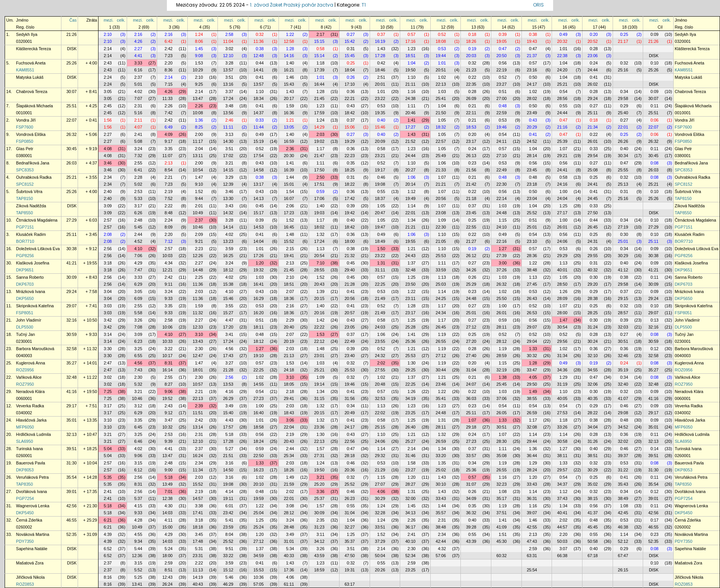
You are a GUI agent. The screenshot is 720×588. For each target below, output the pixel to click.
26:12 (471, 256)
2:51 (381, 77)
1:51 (503, 534)
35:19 (623, 370)
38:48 (532, 270)
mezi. (108, 20)
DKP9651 (25, 270)
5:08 (138, 141)
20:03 (471, 56)
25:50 (502, 298)
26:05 (502, 413)
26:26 (623, 141)
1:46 (290, 77)
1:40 (290, 63)
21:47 (319, 156)
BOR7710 (25, 241)
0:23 (472, 163)
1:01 (563, 49)
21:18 (471, 198)
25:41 (441, 98)
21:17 (623, 41)
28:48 (289, 527)
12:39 (228, 184)
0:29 (624, 106)
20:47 (380, 213)
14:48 (198, 270)
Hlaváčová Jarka (31, 420)
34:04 (593, 427)
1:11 (412, 106)
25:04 (259, 513)
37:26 (502, 270)
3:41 (229, 334)
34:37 (562, 484)
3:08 (290, 506)
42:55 (532, 527)
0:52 (442, 34)
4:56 (229, 349)
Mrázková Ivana (31, 291)
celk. (121, 20)
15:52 (289, 241)
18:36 (289, 298)
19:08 (380, 184)
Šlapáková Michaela (35, 106)
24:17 (532, 84)
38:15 (593, 498)
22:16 (502, 241)
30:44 (441, 370)
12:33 (198, 327)
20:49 (350, 413)
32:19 (502, 370)
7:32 (138, 156)
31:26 (593, 441)
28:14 (532, 156)
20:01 (380, 84)
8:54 (169, 170)
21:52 (410, 141)
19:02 (319, 141)
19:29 (350, 141)
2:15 (290, 249)
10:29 (198, 70)
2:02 (381, 363)
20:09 (380, 141)
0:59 (320, 191)
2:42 (169, 49)
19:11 (228, 498)
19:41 (289, 256)
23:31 (198, 556)
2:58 (229, 34)
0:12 (655, 349)
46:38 (623, 527)
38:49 (623, 498)
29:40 (350, 270)
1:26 (563, 291)
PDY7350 (25, 541)
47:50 (350, 556)
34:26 (471, 270)
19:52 (167, 398)
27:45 (532, 284)
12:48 (259, 56)
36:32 (471, 513)
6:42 (169, 41)
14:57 (198, 498)
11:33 (167, 98)
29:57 (562, 470)
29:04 (532, 341)
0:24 (594, 63)
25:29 (471, 284)
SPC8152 (25, 184)
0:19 (472, 49)
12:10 (228, 56)
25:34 (289, 456)
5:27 (229, 449)
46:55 (72, 520)
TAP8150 (25, 198)
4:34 (169, 263)
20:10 (259, 484)
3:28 (229, 63)
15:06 (350, 127)
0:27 (351, 34)
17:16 (410, 41)
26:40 (410, 427)
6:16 (138, 70)
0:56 (503, 63)
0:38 (533, 34)
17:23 (289, 213)
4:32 (442, 549)
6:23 (138, 341)
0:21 (472, 106)
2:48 (138, 220)
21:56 (471, 170)
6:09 (138, 298)
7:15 (169, 84)
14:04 (259, 241)
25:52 (532, 213)
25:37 (319, 498)
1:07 (563, 149)
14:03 (167, 513)
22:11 (471, 113)
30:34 (623, 156)
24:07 (471, 384)
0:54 (563, 92)
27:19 (623, 227)
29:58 (623, 98)
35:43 (623, 484)
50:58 (593, 541)
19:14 (319, 384)
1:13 (320, 249)
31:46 (410, 456)
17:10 (350, 84)
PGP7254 (25, 498)
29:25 (410, 370)
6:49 (169, 127)
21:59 (289, 484)
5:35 (108, 477)
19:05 (502, 41)
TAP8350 (25, 484)
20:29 (532, 127)
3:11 (320, 534)
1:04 (412, 63)
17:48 (198, 541)
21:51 (228, 456)
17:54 (259, 156)
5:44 (138, 549)
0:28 (594, 49)
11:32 (198, 313)
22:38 (562, 56)
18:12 (228, 270)
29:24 (593, 98)
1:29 (563, 377)
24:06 (562, 241)
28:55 (319, 270)
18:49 (380, 241)
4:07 (138, 127)
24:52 (532, 141)
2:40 (108, 191)
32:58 (72, 349)
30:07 (72, 92)
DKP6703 (25, 284)
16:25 (228, 256)
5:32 (138, 384)
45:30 (502, 541)
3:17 (138, 206)
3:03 (108, 306)
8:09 (169, 227)
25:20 (319, 484)
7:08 (138, 327)
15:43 (289, 84)
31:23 (319, 527)
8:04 (229, 534)
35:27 (72, 363)
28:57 (623, 313)
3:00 (503, 263)
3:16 (229, 463)
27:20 (471, 341)
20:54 (319, 256)
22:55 (471, 227)
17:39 (319, 70)
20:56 (441, 198)
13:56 (228, 113)
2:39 (199, 406)
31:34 (562, 356)
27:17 (562, 213)
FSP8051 (25, 313)
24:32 (380, 356)
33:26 (562, 427)
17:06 (319, 198)
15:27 (228, 313)
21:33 (441, 170)
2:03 (320, 134)
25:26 (72, 63)
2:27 (138, 49)
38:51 (593, 456)
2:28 (138, 177)
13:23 (228, 241)
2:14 (108, 49)
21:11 (410, 84)
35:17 (502, 498)
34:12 (319, 541)
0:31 (351, 49)
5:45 (138, 227)
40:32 (593, 270)
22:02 (380, 413)
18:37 (380, 198)
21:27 (471, 241)
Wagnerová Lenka (33, 506)
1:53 (199, 63)
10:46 (198, 227)
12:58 (289, 41)
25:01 (532, 227)
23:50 (410, 284)
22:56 (350, 441)
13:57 (228, 70)
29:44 (532, 441)
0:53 (442, 49)
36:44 (532, 456)
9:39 (169, 441)
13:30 (228, 198)
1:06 (442, 163)
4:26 (138, 41)
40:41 (562, 513)
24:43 (410, 256)
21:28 (350, 284)
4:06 (381, 491)
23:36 (319, 427)
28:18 (350, 456)
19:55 (410, 241)
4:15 (138, 506)
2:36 (290, 149)
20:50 (502, 56)
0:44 (260, 63)
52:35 (72, 534)
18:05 (289, 384)
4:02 (138, 92)
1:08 (503, 491)
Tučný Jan (26, 334)
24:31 (593, 241)
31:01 (289, 541)
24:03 (380, 327)
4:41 (138, 56)
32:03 (623, 327)
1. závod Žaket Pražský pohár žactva (292, 5)
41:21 (72, 263)
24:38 (410, 98)
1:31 (381, 263)
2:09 (199, 234)
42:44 (441, 541)
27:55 (380, 370)
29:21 (562, 156)
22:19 (502, 70)
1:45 (199, 49)
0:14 (655, 449)
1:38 (503, 377)
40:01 (562, 270)
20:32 (562, 41)
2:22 (169, 206)
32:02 (623, 441)
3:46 (108, 163)
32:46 (623, 356)
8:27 (169, 384)
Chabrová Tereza (32, 92)
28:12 (502, 341)
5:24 (169, 549)
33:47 (532, 370)
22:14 (502, 198)
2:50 (320, 177)
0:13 (655, 320)
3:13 (229, 134)
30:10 (441, 484)
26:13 (471, 156)
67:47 (623, 556)
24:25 (441, 298)
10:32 (167, 427)
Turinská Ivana (30, 449)
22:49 (502, 170)
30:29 (623, 256)
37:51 (502, 513)
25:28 (410, 327)
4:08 (108, 149)
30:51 (623, 341)
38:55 (532, 398)
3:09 (108, 206)
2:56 (108, 249)
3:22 (169, 349)
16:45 (289, 227)
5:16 (138, 113)
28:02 (532, 98)
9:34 (138, 541)
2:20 (169, 63)
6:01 (229, 506)
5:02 (138, 184)
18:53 (471, 127)
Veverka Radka (30, 406)
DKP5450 (25, 513)
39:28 (471, 527)
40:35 (593, 398)
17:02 (228, 156)
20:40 (289, 327)
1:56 (108, 120)
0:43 (351, 106)
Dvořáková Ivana (32, 491)
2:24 (108, 77)
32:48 (410, 270)
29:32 (380, 456)
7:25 (108, 391)
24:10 (502, 227)
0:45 (260, 206)
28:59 (502, 356)
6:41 (138, 170)
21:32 (350, 256)
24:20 (562, 70)
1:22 (290, 34)
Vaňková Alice (29, 377)
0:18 (472, 34)
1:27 (503, 249)
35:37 (350, 541)
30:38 (72, 249)
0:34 (624, 92)
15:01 (289, 184)
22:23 (350, 156)
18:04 (350, 70)
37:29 (380, 541)
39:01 (72, 491)
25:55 (623, 170)
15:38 (228, 284)
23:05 (350, 327)
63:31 (532, 556)
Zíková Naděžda (31, 206)
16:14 (167, 370)
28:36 (532, 256)
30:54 (562, 327)
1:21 (290, 120)
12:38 (167, 498)
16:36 (289, 113)
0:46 (381, 177)
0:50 (533, 77)
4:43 (229, 420)
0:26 (351, 77)
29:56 (562, 341)
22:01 (623, 127)
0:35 (351, 163)
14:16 (289, 56)
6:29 (138, 284)
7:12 (169, 241)
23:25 (410, 413)
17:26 (259, 256)
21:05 (441, 241)
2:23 (199, 249)
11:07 (167, 156)
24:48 (502, 213)
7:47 (138, 270)
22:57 (441, 141)
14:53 (259, 227)
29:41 (289, 398)
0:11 (655, 106)
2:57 (108, 220)
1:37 (412, 263)
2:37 (138, 77)
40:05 (562, 398)
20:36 (350, 470)
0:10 (655, 63)
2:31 (138, 106)
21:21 (441, 184)
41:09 (502, 527)
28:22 (593, 413)
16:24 (198, 456)
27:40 (471, 356)
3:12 (138, 406)
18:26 (471, 41)
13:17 (259, 184)
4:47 (229, 320)
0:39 (503, 34)
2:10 (108, 34)
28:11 (502, 327)
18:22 (350, 184)
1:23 (412, 49)
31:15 (319, 398)
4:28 (138, 520)
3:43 (229, 206)
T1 (364, 5)
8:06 (199, 41)
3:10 (199, 334)
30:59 (72, 334)
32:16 (72, 320)
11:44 (259, 127)
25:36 (410, 341)
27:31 (319, 456)
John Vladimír (29, 320)
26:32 (72, 134)
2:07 (290, 291)
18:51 (410, 56)
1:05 (442, 120)
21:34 (593, 127)
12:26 (198, 256)
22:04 (289, 427)
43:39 (471, 541)
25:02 (441, 470)
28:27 (410, 484)
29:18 (471, 427)
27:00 (502, 98)
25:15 (380, 427)
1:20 (260, 263)
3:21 (229, 163)
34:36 (562, 370)
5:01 (138, 84)
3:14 (108, 334)
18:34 (259, 98)
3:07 (563, 549)
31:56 (350, 398)
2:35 (320, 520)
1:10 (412, 77)
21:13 (289, 356)
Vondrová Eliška (31, 134)
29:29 (562, 256)
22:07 (72, 120)
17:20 (228, 327)
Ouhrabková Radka (34, 177)
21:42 (471, 184)
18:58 (259, 427)
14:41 (259, 70)
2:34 (108, 177)
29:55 (593, 256)
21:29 (380, 470)
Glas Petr (25, 149)
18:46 (380, 70)
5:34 (290, 549)
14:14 (228, 227)
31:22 (623, 470)
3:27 (229, 363)
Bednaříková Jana (33, 163)
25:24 (259, 527)
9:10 (199, 184)
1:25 (563, 206)
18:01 (198, 370)
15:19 (259, 141)
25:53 (441, 256)
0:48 (503, 106)
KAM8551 (25, 70)
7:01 (169, 491)
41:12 (623, 270)
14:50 (228, 470)
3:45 (199, 534)
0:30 (624, 234)
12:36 (137, 556)
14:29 (319, 127)
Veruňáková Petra (33, 477)
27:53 (562, 413)
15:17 (259, 213)
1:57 (320, 449)
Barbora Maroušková (35, 349)
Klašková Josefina (33, 263)
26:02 (593, 84)
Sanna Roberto (30, 277)
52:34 (410, 556)
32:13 (72, 434)
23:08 (441, 213)
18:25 (350, 170)
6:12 (138, 470)
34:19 (410, 398)
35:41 (441, 398)
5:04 (108, 449)
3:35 (169, 149)
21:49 (380, 298)
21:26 (72, 34)
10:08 (198, 113)
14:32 (228, 213)
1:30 (412, 363)
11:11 (228, 127)
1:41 (412, 120)
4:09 (169, 134)
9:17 (169, 141)
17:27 (410, 127)
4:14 (229, 491)
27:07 (380, 484)
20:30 (289, 156)
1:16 (412, 92)
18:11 (259, 327)
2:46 (229, 120)
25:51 (72, 106)
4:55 (138, 534)
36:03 (471, 398)
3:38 (199, 506)
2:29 (290, 320)
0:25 (624, 34)
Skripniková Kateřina (35, 306)
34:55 (593, 370)
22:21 (350, 98)
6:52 (108, 549)
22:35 (471, 84)
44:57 (562, 527)
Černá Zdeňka (29, 520)
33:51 (380, 527)
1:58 (412, 463)
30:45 (72, 149)
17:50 (319, 170)
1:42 (320, 320)
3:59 (229, 249)
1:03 (442, 92)
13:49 (167, 484)
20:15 (319, 298)
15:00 (167, 527)
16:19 (380, 41)
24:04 (562, 198)
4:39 (108, 534)
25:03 (441, 284)
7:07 (138, 98)
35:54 (72, 477)
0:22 (472, 77)
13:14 (198, 427)
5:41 (229, 520)
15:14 (319, 56)
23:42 (228, 513)
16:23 (259, 470)
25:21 (562, 84)
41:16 (72, 391)
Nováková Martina (33, 534)
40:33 (289, 556)
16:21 (289, 70)
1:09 (442, 220)
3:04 (108, 291)
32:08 (532, 427)
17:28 (380, 56)
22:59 (502, 113)
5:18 (229, 434)
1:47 (199, 177)
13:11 (198, 156)
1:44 (290, 177)
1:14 (412, 206)
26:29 (228, 398)
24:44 (593, 70)
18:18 (198, 527)
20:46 (410, 113)
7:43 (138, 370)
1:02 (442, 77)
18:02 (319, 227)
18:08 (441, 41)
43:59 (319, 556)
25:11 (593, 113)
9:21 (199, 241)
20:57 (350, 313)
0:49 (563, 34)
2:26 (169, 106)
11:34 (198, 470)
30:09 (72, 277)
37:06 (502, 398)
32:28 (380, 513)
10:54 (198, 170)
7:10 (320, 263)
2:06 (290, 206)
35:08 (502, 456)
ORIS (538, 5)
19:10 (259, 356)
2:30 (199, 349)
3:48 (229, 106)
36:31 (532, 498)
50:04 (380, 556)
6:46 (138, 441)
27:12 (471, 327)
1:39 (320, 291)
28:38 (593, 298)
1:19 (442, 334)
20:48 (380, 384)
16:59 (289, 141)
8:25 (199, 127)
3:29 (229, 177)
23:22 (380, 98)
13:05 (289, 127)
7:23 (169, 56)
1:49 (533, 391)
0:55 (563, 106)
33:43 (532, 484)
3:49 (229, 406)
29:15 (623, 298)
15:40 (228, 413)
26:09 (471, 98)
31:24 (593, 327)
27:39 (502, 256)
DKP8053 (25, 470)
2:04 (199, 149)
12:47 (198, 356)
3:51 (229, 77)
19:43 (532, 41)
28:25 (593, 313)
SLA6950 (25, 441)
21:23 (471, 70)
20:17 (289, 98)
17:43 (228, 356)
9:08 (199, 56)
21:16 (562, 127)
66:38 (562, 556)
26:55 (441, 341)
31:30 (72, 463)
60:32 (502, 556)
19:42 (350, 213)
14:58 (259, 170)
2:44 (138, 234)
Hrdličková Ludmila (34, 434)
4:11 (169, 520)
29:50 (532, 384)
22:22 (319, 327)
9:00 (169, 470)
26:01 (593, 141)
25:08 (593, 170)
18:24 (259, 441)
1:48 (290, 234)
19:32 (259, 270)
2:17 (320, 34)
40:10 (410, 541)
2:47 (108, 363)
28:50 (562, 284)
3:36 (320, 491)
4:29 (138, 263)
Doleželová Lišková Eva (38, 249)
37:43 (562, 498)
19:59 (259, 498)
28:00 (562, 313)
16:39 (289, 170)
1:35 (442, 463)
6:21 (108, 520)
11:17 (198, 141)
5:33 (138, 198)
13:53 (228, 384)
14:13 (259, 198)
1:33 (533, 349)
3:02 (229, 49)
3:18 (108, 263)
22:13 (441, 84)
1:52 (199, 191)
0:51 (503, 92)
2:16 (138, 34)
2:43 (108, 63)
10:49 (198, 213)
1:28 (290, 49)
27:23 (259, 398)
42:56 (72, 506)
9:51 (229, 549)
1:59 (290, 106)
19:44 (441, 56)
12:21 (167, 270)
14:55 (259, 384)
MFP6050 (25, 427)
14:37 (259, 113)
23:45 (532, 170)
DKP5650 (25, 298)
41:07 (623, 398)
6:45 (138, 427)
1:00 (563, 191)
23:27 (502, 84)
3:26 (138, 320)
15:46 (380, 127)
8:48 (169, 213)
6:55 (138, 356)
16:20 (259, 313)
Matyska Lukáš (30, 77)
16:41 (259, 284)
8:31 (169, 363)
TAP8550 (25, 213)
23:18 (532, 184)
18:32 (441, 127)
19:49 (410, 198)
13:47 (198, 98)
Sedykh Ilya (27, 34)
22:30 (502, 184)
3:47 (169, 420)
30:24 (593, 341)
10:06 (167, 327)
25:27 (410, 441)
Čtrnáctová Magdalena (37, 220)
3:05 (108, 92)
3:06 (290, 420)
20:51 (441, 70)
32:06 (593, 384)
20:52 (593, 41)
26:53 (532, 313)
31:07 (471, 484)
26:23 (350, 498)
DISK (72, 49)
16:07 (289, 198)
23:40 (350, 356)
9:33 (169, 298)
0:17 (655, 520)
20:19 (289, 341)
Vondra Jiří (26, 120)
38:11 (562, 456)
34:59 (259, 556)
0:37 (381, 34)
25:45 (502, 384)
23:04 (532, 198)
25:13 (623, 184)
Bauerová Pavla (31, 463)
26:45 (593, 227)
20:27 (410, 170)
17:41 (198, 513)
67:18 (593, 556)
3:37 (229, 92)
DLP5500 (25, 327)
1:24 (199, 34)
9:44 (199, 198)
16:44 (319, 84)
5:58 (138, 313)
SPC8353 (25, 170)
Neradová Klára (31, 391)
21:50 (441, 113)
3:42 (108, 320)
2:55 (138, 163)
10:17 (167, 356)
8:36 (169, 70)
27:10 (502, 156)
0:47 (503, 49)
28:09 (562, 298)
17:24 (228, 98)
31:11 (380, 270)
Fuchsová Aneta (31, 63)
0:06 (655, 120)
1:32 (320, 234)
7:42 (169, 113)
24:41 (562, 170)
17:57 (228, 427)
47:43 (532, 541)
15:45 (350, 56)
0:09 (655, 34)
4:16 (229, 391)
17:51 (319, 184)
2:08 (108, 234)
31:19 (562, 384)
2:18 (290, 391)
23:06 (593, 56)
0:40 (381, 120)
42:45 (623, 513)
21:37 (532, 56)
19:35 (380, 113)
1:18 (320, 63)
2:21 (169, 177)
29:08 (623, 413)
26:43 (532, 298)
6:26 (138, 213)
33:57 (471, 456)
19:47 (380, 227)
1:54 (290, 191)
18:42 (350, 113)
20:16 (319, 313)
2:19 (169, 191)
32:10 (593, 356)
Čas (73, 20)
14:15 (228, 170)
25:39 (562, 141)
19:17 (380, 170)
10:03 (167, 256)
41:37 (593, 513)
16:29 (259, 298)
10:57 (198, 384)
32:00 (410, 498)
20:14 (410, 184)
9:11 (169, 284)
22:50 (259, 456)
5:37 (138, 498)
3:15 (138, 463)
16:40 (259, 413)
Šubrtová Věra (29, 191)
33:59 (441, 270)
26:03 (72, 163)
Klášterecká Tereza (34, 49)
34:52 (623, 427)
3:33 (138, 63)
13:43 (198, 341)
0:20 (594, 34)
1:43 (381, 49)
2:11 (138, 120)
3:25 (138, 349)
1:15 (503, 220)
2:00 (199, 134)
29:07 (72, 306)
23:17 (471, 141)
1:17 (320, 149)
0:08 (655, 163)
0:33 (260, 120)
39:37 (623, 456)
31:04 (471, 370)
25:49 (441, 156)
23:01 (319, 356)
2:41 (138, 134)
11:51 (198, 413)
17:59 (319, 113)
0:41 (260, 77)
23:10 (532, 241)
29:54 (593, 156)
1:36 (199, 120)
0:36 (351, 92)
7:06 (138, 256)
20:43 (319, 284)
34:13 (410, 513)
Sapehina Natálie (32, 549)
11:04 (228, 41)
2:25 (199, 277)
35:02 (593, 484)
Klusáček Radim (31, 234)
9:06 (169, 391)
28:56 (562, 98)
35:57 (441, 513)
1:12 (412, 191)
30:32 (532, 356)
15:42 (350, 41)
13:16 (228, 84)
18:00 (350, 241)
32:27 (350, 527)
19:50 (410, 70)
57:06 (441, 556)
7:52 (169, 198)
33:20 (441, 456)
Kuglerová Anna (31, 363)
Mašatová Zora (30, 563)
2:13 (169, 163)
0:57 (412, 34)
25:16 (623, 70)
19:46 (502, 127)
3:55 (229, 306)
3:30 (108, 349)
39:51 (72, 449)
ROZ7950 (25, 384)
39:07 (532, 513)
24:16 (562, 184)
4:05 (533, 377)
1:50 (381, 249)
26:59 (532, 413)
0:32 (260, 34)
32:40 (623, 384)
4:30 (169, 506)
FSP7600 (25, 127)
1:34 (412, 220)
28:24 (532, 470)
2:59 (533, 549)
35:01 (72, 420)
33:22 (228, 556)
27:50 (593, 213)
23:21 (380, 156)
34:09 (471, 498)
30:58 (562, 441)
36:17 (410, 527)
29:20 (593, 284)
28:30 (502, 441)
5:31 (199, 549)
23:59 (228, 527)
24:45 (593, 198)
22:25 (380, 284)
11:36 (259, 41)
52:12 (623, 541)
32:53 (380, 398)
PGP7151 (25, 227)
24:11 (502, 141)
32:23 (502, 484)
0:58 (320, 49)
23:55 (380, 341)
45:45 (593, 527)
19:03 (319, 213)
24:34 (441, 313)
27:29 (72, 220)
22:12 (319, 341)
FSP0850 (25, 141)
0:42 (381, 63)
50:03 (562, 541)
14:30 (228, 141)
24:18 (289, 370)
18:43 (289, 413)
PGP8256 (25, 256)
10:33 (167, 341)
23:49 (532, 113)
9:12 (169, 413)
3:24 (138, 149)
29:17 (72, 406)
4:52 (138, 241)
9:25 (199, 84)
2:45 (108, 106)
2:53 (138, 191)
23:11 (410, 298)
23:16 (532, 70)
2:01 (199, 206)
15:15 (319, 41)
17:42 (350, 198)
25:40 (623, 113)
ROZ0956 (25, 370)
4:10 (138, 249)
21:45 (319, 98)
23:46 (441, 384)
